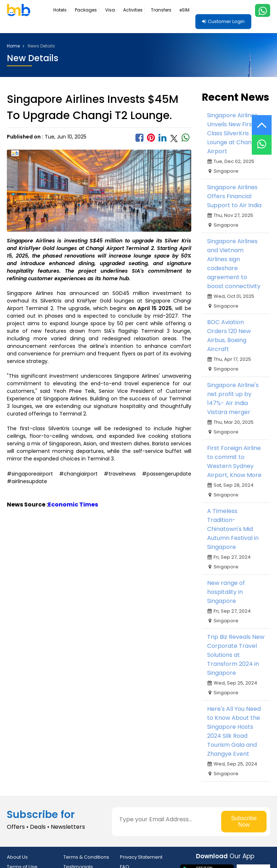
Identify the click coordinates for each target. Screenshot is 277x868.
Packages (86, 10)
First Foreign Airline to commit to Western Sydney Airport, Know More (234, 462)
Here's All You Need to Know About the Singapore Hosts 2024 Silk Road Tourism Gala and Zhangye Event (234, 731)
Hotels (60, 10)
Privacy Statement (141, 857)
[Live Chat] (262, 140)
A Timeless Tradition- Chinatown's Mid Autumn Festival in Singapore (233, 529)
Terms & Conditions (86, 857)
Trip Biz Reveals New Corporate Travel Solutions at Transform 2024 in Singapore (236, 655)
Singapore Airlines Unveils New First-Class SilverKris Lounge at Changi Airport (232, 133)
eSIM (184, 10)
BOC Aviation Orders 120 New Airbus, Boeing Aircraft (229, 336)
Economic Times (73, 505)
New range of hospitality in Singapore (226, 592)
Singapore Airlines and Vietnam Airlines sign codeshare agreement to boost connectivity (234, 264)
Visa (110, 10)
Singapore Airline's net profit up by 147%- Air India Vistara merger (233, 399)
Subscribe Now (244, 821)
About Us (17, 857)
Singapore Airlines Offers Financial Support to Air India (234, 196)
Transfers (161, 10)
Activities (133, 10)
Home (15, 46)
